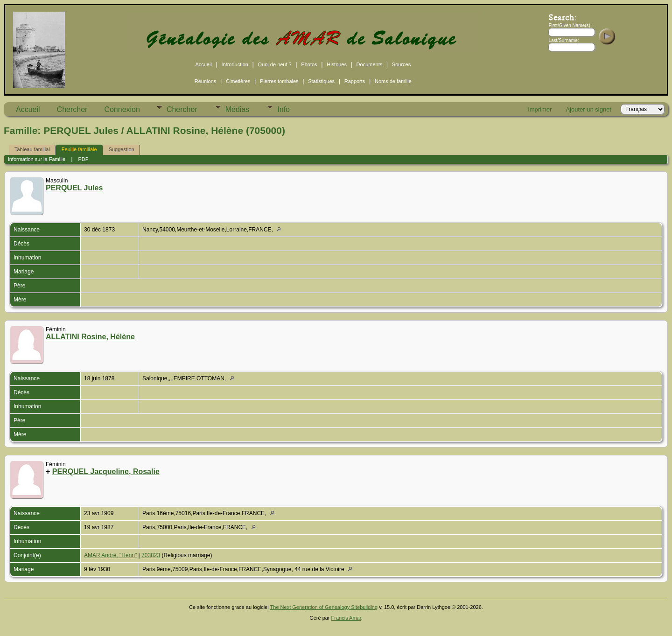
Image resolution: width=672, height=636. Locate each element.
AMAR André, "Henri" (110, 555)
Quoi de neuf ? (275, 64)
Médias (238, 109)
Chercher (72, 109)
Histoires (337, 64)
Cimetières (238, 81)
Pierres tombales (279, 81)
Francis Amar (346, 618)
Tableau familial (32, 149)
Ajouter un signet (588, 109)
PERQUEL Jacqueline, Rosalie (106, 472)
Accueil (203, 64)
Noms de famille (393, 81)
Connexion (122, 109)
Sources (401, 64)
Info (283, 109)
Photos (309, 64)
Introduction (234, 64)
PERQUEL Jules (74, 188)
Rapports (355, 81)
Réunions (205, 81)
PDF (84, 159)
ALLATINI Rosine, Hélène (90, 337)
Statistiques (321, 81)
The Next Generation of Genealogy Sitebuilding (324, 607)
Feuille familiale (79, 149)
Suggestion (122, 149)
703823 (151, 555)
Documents (370, 64)
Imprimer (540, 109)
